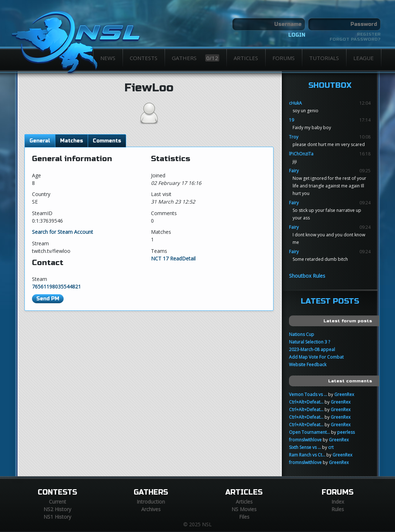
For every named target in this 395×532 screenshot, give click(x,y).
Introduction (151, 502)
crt (331, 447)
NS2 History (57, 509)
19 (291, 120)
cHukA (295, 103)
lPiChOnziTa (301, 154)
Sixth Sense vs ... (305, 447)
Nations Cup (302, 334)
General (40, 141)
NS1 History (57, 517)
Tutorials (324, 58)
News (108, 58)
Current (58, 502)
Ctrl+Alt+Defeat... (306, 402)
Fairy (294, 171)
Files (244, 517)
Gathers (196, 58)
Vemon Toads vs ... (308, 394)
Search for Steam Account (63, 232)
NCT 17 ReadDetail (173, 258)
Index (338, 502)
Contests (144, 58)
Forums (284, 58)
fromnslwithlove (305, 440)
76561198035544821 (56, 287)
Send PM (48, 299)
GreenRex (344, 394)
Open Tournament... (309, 432)
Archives (151, 509)
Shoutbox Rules (307, 276)
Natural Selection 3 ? (309, 342)
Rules (338, 509)
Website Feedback (308, 365)
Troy (294, 137)
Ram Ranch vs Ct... (307, 455)
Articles (246, 58)
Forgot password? (355, 39)
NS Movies (244, 509)
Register (369, 34)
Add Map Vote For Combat (316, 357)
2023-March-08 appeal (312, 349)
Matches (72, 141)
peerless (346, 432)
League (364, 58)
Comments (107, 141)
